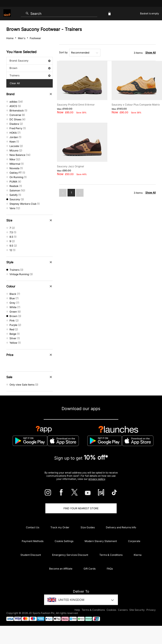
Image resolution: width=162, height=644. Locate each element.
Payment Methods (33, 541)
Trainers (30, 75)
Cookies (111, 610)
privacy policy (97, 479)
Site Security (137, 610)
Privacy (151, 610)
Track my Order (60, 527)
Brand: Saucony (30, 61)
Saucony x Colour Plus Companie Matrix (136, 105)
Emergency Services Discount (70, 555)
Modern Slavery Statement (101, 541)
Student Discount (31, 555)
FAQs (110, 569)
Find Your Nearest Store (81, 508)
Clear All (15, 83)
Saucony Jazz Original (70, 166)
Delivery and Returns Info (121, 527)
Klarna (138, 555)
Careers (123, 610)
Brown (30, 68)
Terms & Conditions (111, 555)
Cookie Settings (64, 541)
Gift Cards (90, 569)
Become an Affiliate (61, 569)
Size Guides (88, 527)
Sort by (63, 52)
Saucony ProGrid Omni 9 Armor (76, 105)
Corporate (134, 541)
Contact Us (33, 527)
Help (77, 610)
